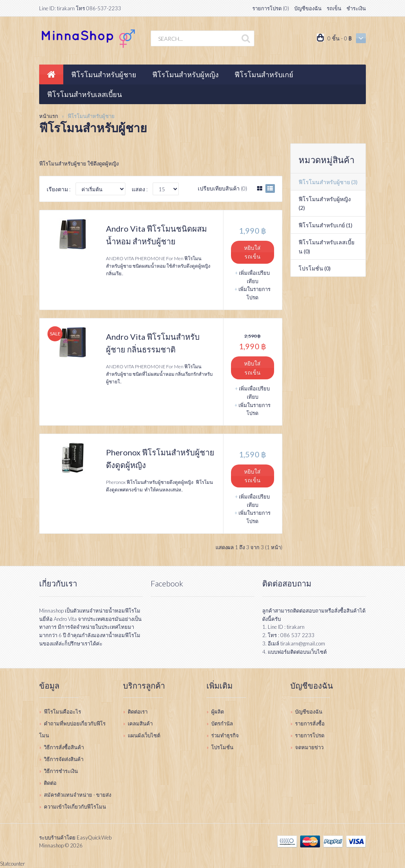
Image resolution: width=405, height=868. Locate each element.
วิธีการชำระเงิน (61, 771)
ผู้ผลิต (218, 712)
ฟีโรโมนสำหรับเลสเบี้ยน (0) (326, 247)
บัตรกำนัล (222, 723)
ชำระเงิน (356, 8)
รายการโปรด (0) (271, 8)
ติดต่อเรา (138, 712)
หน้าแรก (49, 116)
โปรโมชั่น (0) (315, 268)
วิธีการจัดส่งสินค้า (64, 759)
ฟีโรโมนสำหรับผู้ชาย (91, 116)
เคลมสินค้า (140, 723)
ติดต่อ (50, 783)
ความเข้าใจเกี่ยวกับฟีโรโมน (75, 807)
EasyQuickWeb (94, 838)
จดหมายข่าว (309, 747)
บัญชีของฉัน (308, 8)
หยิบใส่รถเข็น (252, 252)
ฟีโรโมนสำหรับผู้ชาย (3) (328, 182)
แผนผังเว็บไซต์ (144, 735)
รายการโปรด (310, 735)
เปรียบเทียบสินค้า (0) (222, 188)
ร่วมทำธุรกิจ (225, 735)
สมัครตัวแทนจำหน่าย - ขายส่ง (78, 795)
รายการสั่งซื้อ (310, 723)
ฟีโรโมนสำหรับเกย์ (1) (326, 225)
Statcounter (12, 864)
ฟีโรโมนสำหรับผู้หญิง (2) (325, 203)
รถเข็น (334, 8)
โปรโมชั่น (222, 747)
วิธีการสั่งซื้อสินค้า (64, 747)
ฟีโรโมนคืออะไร (62, 712)
